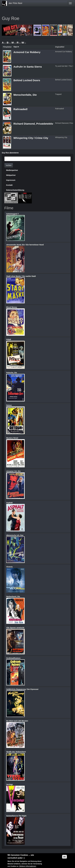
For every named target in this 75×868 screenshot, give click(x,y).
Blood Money (12, 307)
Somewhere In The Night (16, 816)
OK (64, 857)
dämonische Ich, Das (15, 535)
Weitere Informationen (28, 866)
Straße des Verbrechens (16, 752)
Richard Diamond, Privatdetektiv (33, 124)
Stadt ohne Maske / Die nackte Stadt (21, 276)
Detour (9, 405)
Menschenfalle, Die (25, 95)
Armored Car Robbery (27, 52)
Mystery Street (12, 438)
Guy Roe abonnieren (10, 153)
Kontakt (9, 185)
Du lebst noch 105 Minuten (17, 721)
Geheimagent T (12, 214)
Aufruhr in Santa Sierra (28, 67)
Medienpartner (12, 170)
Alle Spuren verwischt (15, 628)
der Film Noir (16, 3)
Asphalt (9, 503)
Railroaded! (21, 109)
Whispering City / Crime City (31, 138)
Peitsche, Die (12, 373)
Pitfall (9, 340)
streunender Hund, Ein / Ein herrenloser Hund (25, 245)
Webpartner (11, 175)
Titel (16, 47)
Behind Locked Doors (27, 80)
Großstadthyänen (13, 658)
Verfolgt (9, 784)
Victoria (9, 567)
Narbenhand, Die (13, 597)
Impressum (11, 180)
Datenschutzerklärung (15, 190)
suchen (9, 165)
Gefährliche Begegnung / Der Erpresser (22, 689)
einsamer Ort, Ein (13, 471)
